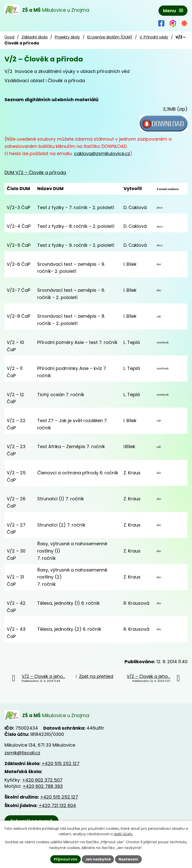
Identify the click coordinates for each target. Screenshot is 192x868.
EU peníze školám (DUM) (110, 37)
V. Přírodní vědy (154, 37)
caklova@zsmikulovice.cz (102, 153)
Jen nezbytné (98, 859)
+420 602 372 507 (42, 780)
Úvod (9, 37)
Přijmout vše (65, 859)
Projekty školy (67, 37)
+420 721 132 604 (57, 806)
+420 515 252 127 (60, 764)
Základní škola (34, 37)
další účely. (123, 834)
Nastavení (129, 859)
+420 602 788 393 (43, 786)
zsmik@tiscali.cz (22, 753)
